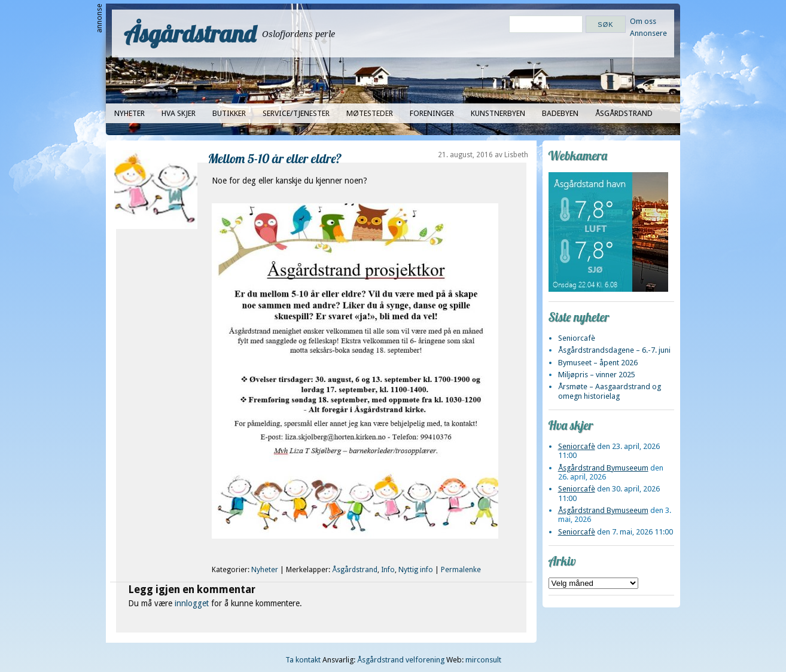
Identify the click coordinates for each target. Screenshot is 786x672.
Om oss (643, 21)
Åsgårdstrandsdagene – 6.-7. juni (614, 350)
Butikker (229, 113)
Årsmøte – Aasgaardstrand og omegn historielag (610, 391)
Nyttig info (416, 570)
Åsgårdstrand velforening (401, 660)
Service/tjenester (296, 113)
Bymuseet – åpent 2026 (598, 363)
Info (388, 570)
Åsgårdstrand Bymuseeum (603, 468)
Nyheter (130, 113)
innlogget (192, 603)
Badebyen (560, 113)
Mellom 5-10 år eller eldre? (275, 158)
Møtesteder (370, 113)
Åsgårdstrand (190, 33)
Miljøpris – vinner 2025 (597, 375)
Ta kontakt (303, 660)
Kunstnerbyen (498, 113)
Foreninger (432, 113)
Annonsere (648, 33)
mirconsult (483, 660)
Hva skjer (179, 113)
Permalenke (461, 570)
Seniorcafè (577, 338)
